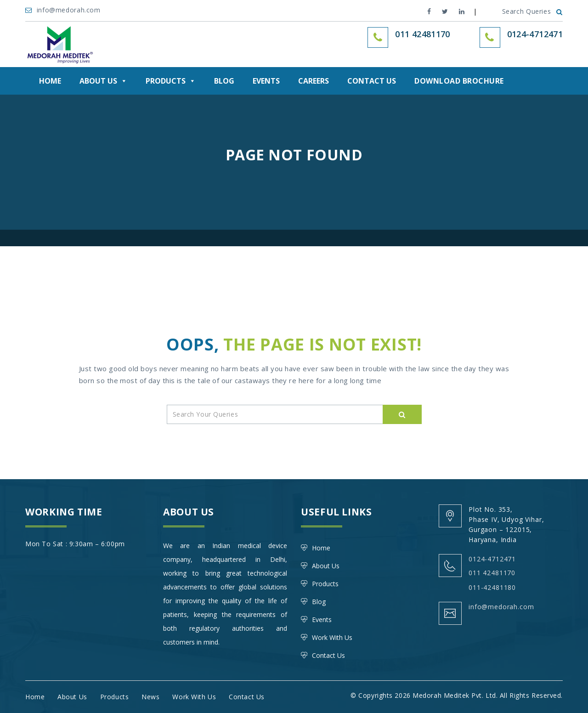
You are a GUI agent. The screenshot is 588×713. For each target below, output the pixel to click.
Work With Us (332, 637)
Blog (224, 81)
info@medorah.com (64, 10)
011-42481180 (492, 587)
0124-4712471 (535, 34)
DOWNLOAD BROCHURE (459, 81)
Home (50, 81)
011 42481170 (492, 573)
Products (171, 81)
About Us (103, 81)
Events (266, 81)
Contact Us (372, 81)
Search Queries (532, 11)
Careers (314, 81)
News (150, 697)
